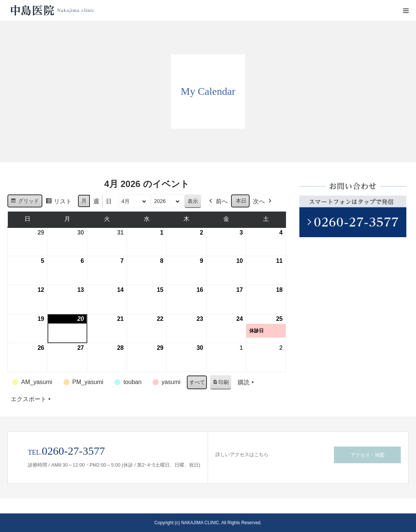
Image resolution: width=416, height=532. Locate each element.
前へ (218, 201)
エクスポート (32, 399)
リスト (58, 202)
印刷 (220, 384)
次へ (263, 201)
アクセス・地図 (368, 455)
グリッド (25, 202)
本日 (241, 201)
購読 (247, 383)
